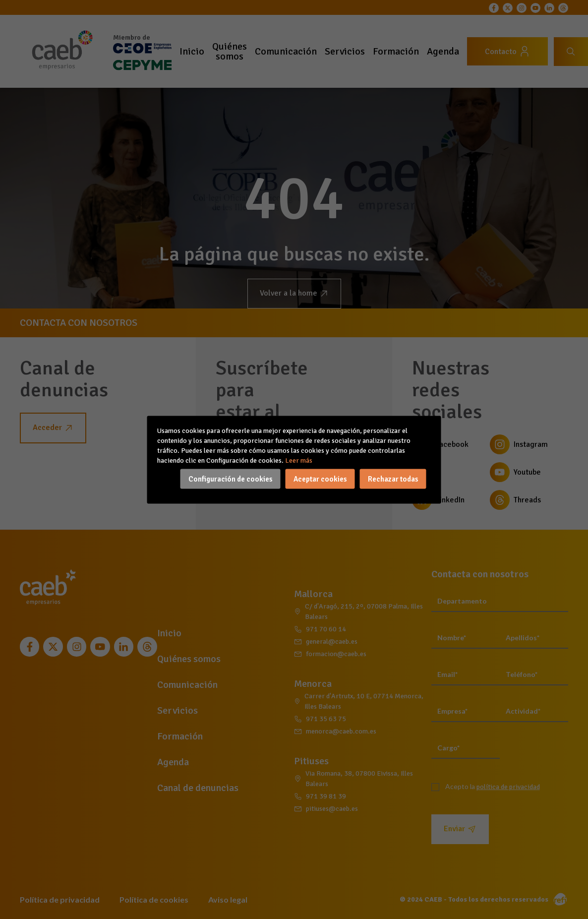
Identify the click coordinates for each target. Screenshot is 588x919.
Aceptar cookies (320, 479)
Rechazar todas (393, 479)
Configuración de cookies (231, 479)
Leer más (299, 460)
